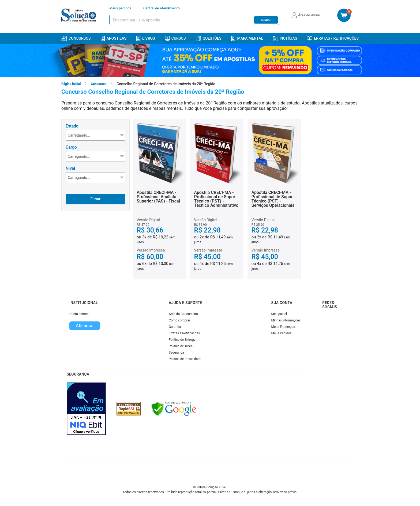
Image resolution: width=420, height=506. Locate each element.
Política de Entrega (182, 340)
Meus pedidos (120, 8)
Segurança (176, 353)
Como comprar (179, 320)
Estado (72, 126)
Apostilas (114, 38)
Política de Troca (181, 346)
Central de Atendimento (162, 8)
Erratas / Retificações (333, 38)
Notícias (285, 38)
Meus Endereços (283, 327)
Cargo (71, 147)
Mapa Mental (247, 38)
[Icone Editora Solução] (79, 15)
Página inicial (71, 84)
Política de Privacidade (185, 359)
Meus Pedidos (282, 333)
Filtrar (95, 199)
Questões (209, 38)
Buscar (266, 20)
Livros (146, 38)
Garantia (175, 327)
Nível (70, 168)
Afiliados (85, 325)
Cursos (175, 38)
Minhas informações (286, 320)
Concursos (76, 38)
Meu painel (279, 314)
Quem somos (79, 314)
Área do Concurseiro (183, 314)
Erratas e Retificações (184, 333)
